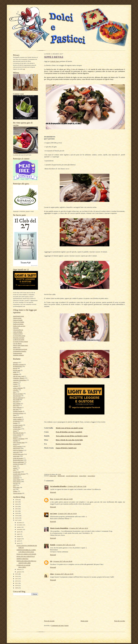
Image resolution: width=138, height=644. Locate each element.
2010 (17, 585)
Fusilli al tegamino (18, 324)
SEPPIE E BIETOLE (22, 559)
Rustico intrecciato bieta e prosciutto (68, 444)
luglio (19, 534)
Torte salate (16, 487)
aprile (19, 541)
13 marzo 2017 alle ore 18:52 (79, 528)
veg (14, 489)
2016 (17, 574)
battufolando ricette (18, 316)
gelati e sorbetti (17, 419)
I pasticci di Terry (18, 334)
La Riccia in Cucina (19, 339)
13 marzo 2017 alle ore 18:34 (67, 514)
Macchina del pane (18, 433)
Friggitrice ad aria (18, 413)
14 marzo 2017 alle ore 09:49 (63, 561)
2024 (17, 504)
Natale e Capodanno (19, 439)
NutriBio (16, 441)
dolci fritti (16, 402)
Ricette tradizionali (18, 462)
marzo (19, 543)
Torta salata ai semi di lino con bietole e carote (72, 436)
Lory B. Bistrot (17, 343)
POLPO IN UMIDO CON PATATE (26, 554)
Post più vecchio (120, 621)
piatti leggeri (17, 448)
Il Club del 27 (17, 421)
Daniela (53, 545)
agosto (19, 532)
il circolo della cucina (19, 336)
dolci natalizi (17, 403)
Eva (51, 499)
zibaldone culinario (18, 355)
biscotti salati (17, 370)
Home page (84, 621)
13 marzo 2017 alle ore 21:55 (66, 545)
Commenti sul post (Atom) (60, 625)
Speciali (15, 483)
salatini (15, 468)
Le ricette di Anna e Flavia (20, 341)
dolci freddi (16, 400)
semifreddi (16, 478)
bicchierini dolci (18, 366)
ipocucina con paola (19, 338)
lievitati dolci (17, 427)
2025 (17, 502)
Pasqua (15, 444)
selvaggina (16, 476)
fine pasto (16, 409)
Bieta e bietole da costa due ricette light (69, 440)
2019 (17, 516)
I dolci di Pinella (18, 332)
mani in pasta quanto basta (20, 345)
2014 (17, 576)
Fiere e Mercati (17, 407)
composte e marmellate (20, 380)
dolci (14, 392)
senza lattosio (17, 482)
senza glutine (17, 480)
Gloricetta (16, 328)
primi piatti (16, 456)
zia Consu (54, 514)
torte (14, 485)
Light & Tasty (17, 429)
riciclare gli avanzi (18, 464)
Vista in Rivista (17, 493)
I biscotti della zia (18, 330)
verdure (15, 491)
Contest (15, 384)
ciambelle (16, 374)
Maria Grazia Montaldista (59, 528)
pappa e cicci (17, 347)
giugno (19, 536)
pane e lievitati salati (19, 442)
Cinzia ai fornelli (18, 320)
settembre (20, 529)
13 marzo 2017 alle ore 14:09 (63, 499)
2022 (17, 509)
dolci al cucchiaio (18, 394)
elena (52, 574)
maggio (19, 539)
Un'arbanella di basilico (20, 351)
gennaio (19, 572)
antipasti (15, 362)
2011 (17, 583)
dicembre (20, 523)
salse (14, 470)
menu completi (17, 435)
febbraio (19, 569)
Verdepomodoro (18, 353)
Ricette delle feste (18, 460)
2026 (17, 500)
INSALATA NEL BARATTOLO (26, 556)
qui (24, 69)
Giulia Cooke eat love (19, 326)
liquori (15, 431)
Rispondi (53, 492)
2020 (17, 513)
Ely (51, 561)
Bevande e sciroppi (18, 364)
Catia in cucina (17, 318)
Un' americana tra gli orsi (20, 349)
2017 (17, 520)
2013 (17, 579)
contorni (15, 386)
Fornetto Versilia (18, 411)
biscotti (15, 368)
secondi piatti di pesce (19, 474)
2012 (17, 581)
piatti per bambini (18, 450)
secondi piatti (17, 472)
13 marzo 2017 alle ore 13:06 (77, 486)
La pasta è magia (18, 425)
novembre (20, 525)
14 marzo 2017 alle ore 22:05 (64, 574)
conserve (16, 382)
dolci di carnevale (18, 398)
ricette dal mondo (18, 458)
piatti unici (16, 452)
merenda (15, 437)
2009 (17, 588)
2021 (17, 511)
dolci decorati (17, 396)
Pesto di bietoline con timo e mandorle (69, 432)
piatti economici (18, 446)
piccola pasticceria (18, 454)
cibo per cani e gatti (19, 376)
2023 (17, 506)
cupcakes (16, 390)
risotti (15, 466)
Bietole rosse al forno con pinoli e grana (70, 428)
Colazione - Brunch (19, 378)
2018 (17, 518)
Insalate (15, 423)
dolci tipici (16, 405)
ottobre (19, 527)
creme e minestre (18, 388)
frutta (15, 415)
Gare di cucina (17, 417)
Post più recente (49, 621)
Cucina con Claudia (19, 322)
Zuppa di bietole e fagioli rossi (66, 448)
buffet (15, 372)
